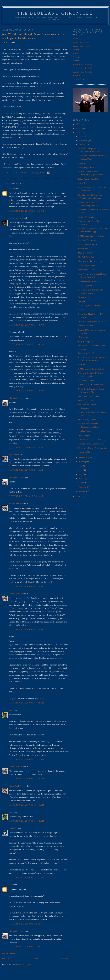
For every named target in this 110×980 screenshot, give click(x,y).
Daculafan (13, 828)
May (81, 474)
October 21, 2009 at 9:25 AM (26, 629)
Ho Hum (82, 365)
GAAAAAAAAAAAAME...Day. (92, 440)
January (82, 491)
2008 (78, 496)
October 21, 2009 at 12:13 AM (27, 391)
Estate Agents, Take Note (89, 179)
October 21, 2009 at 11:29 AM (27, 779)
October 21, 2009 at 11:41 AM (27, 877)
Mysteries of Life (85, 253)
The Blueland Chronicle (55, 13)
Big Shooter (14, 454)
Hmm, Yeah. (83, 163)
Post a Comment (9, 954)
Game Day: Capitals (86, 265)
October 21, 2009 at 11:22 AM (27, 759)
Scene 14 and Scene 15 (82, 72)
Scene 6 (76, 50)
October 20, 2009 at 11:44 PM (26, 325)
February (83, 487)
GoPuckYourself (16, 218)
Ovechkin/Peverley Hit (88, 244)
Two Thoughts (84, 435)
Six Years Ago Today (87, 419)
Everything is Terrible (87, 167)
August (82, 462)
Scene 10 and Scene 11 (82, 64)
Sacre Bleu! (83, 249)
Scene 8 (76, 57)
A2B (11, 885)
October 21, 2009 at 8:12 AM (26, 447)
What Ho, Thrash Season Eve (90, 444)
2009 (78, 133)
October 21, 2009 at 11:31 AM (27, 805)
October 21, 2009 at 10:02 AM (27, 703)
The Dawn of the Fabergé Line (91, 261)
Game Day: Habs (85, 286)
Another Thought (85, 431)
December (83, 136)
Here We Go (83, 310)
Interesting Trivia (85, 400)
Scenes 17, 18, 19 (80, 79)
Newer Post (6, 958)
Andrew (12, 189)
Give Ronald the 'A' (86, 452)
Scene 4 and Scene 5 (81, 46)
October (82, 145)
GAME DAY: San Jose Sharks (91, 236)
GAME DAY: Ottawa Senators (91, 369)
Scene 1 (76, 39)
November (83, 140)
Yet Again (82, 301)
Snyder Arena (84, 297)
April (81, 478)
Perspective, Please (86, 270)
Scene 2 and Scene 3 (81, 42)
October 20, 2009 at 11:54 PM (26, 344)
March (82, 483)
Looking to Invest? (86, 353)
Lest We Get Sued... (86, 326)
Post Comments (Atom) (23, 964)
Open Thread (83, 183)
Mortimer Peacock (17, 398)
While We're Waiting (87, 217)
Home (35, 958)
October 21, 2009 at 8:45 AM (26, 470)
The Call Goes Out (86, 257)
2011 (78, 124)
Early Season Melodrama (89, 396)
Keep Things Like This (88, 380)
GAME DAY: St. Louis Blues (90, 385)
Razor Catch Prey (16, 503)
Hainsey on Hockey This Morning (92, 448)
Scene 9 (76, 61)
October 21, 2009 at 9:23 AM (26, 586)
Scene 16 (77, 75)
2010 (78, 128)
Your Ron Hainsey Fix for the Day (92, 321)
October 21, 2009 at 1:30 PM (26, 947)
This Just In (83, 337)
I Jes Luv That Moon (87, 240)
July (81, 466)
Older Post (63, 958)
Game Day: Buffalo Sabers (89, 305)
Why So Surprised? (86, 341)
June (81, 470)
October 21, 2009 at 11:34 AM (27, 821)
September (83, 457)
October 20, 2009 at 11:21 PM (26, 211)
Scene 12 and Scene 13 (82, 68)
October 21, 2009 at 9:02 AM (26, 496)
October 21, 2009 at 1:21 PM (26, 924)
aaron (11, 710)
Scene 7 (76, 53)
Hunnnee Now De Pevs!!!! (89, 281)
